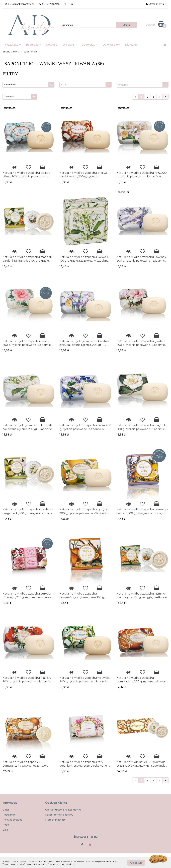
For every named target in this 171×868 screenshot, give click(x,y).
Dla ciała (69, 45)
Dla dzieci (133, 45)
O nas (6, 810)
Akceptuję (136, 863)
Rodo (6, 825)
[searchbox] (140, 85)
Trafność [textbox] (9, 97)
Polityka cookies (12, 820)
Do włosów (111, 45)
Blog (5, 830)
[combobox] (85, 85)
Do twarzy (89, 45)
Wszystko (13, 45)
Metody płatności (56, 820)
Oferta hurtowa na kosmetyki (63, 810)
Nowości (52, 45)
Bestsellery (33, 45)
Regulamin (9, 815)
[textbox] (82, 85)
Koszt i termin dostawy (59, 815)
